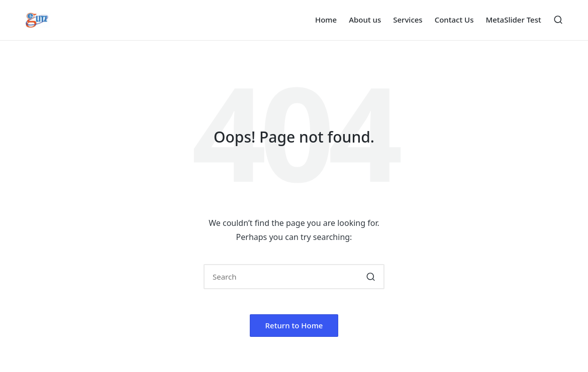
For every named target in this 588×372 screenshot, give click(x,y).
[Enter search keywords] (294, 277)
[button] (371, 277)
